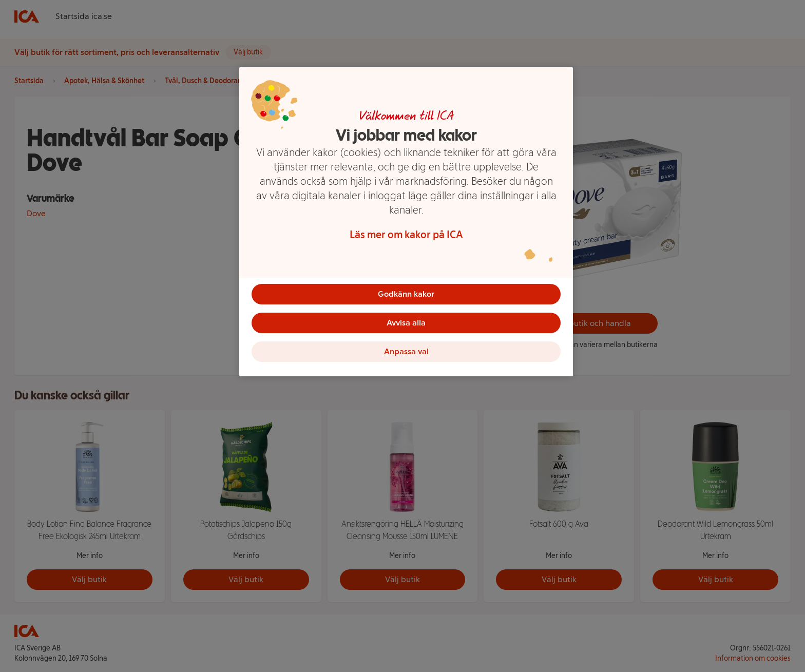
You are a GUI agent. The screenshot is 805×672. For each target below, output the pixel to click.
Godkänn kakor (406, 294)
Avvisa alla (406, 323)
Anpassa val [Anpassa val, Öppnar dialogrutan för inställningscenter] (406, 351)
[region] (406, 222)
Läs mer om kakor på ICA (406, 235)
